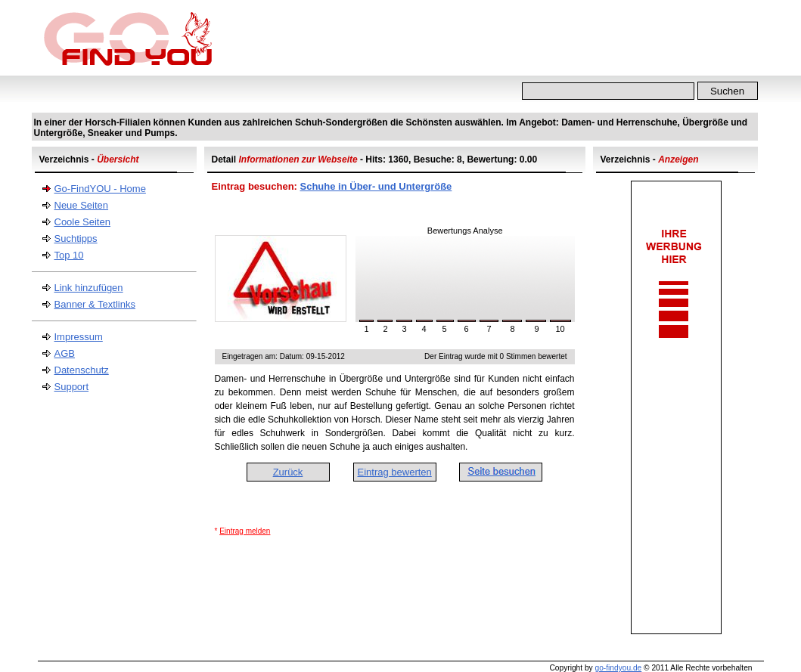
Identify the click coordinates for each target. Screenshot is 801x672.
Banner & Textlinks (95, 304)
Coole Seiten (82, 222)
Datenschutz (82, 370)
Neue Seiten (82, 205)
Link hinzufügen (89, 288)
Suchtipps (76, 238)
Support (72, 387)
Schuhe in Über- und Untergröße (376, 186)
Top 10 (69, 255)
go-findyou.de (618, 668)
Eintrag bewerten (395, 472)
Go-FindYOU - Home (100, 189)
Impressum (79, 337)
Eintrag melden (245, 531)
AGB (65, 353)
